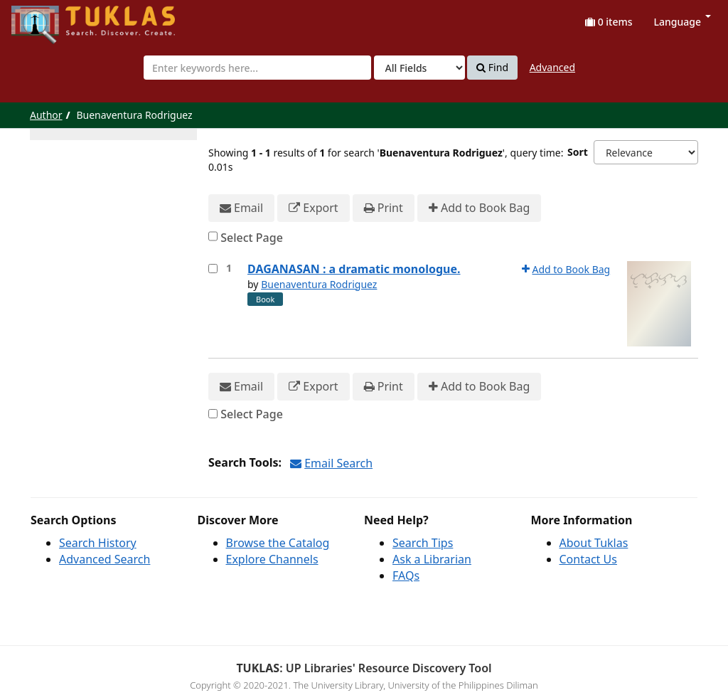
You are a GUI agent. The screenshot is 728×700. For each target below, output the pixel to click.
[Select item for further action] (213, 269)
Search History (98, 543)
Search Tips (423, 543)
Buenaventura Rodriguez (319, 284)
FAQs (406, 576)
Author (46, 115)
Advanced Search (105, 559)
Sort (578, 152)
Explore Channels (272, 559)
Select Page (252, 238)
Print (384, 208)
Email (241, 208)
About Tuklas (594, 543)
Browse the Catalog (278, 543)
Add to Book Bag (479, 208)
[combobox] (257, 68)
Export (313, 208)
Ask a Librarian (432, 559)
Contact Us (588, 559)
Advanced (552, 67)
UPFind (46, 18)
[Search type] (419, 68)
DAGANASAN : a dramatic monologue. (354, 269)
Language (682, 22)
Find (492, 68)
